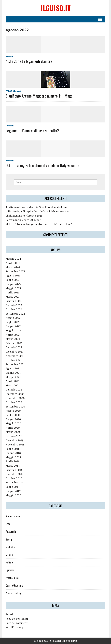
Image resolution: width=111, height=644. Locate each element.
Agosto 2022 (13, 318)
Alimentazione (13, 516)
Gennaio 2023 (14, 305)
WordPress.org (14, 627)
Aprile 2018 (13, 461)
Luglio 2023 (13, 280)
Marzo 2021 (13, 385)
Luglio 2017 (13, 487)
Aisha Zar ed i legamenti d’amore (29, 61)
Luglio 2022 (13, 322)
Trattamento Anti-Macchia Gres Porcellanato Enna (36, 207)
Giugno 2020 (13, 419)
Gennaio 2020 (14, 436)
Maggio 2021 (13, 377)
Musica (9, 555)
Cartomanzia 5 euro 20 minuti (23, 220)
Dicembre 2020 (15, 394)
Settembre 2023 (15, 271)
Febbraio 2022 (14, 343)
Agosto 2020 (13, 411)
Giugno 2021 (13, 373)
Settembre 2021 (15, 364)
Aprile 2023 (13, 292)
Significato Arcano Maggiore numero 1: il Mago (39, 96)
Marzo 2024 (13, 267)
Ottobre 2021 (14, 360)
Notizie (10, 56)
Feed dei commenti (17, 623)
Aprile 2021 (13, 381)
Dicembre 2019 (15, 440)
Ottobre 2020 (14, 402)
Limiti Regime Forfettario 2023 (24, 216)
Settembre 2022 (15, 314)
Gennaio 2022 (14, 347)
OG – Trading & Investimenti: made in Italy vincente (42, 165)
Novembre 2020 (15, 398)
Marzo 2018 (13, 466)
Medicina (10, 547)
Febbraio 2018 (14, 470)
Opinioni (10, 570)
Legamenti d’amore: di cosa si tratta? (32, 131)
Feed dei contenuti (17, 619)
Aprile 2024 (13, 263)
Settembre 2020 (15, 407)
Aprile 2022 (13, 335)
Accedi (9, 614)
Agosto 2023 (13, 275)
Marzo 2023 (13, 297)
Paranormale (13, 91)
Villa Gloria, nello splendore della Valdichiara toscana (37, 211)
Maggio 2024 (13, 259)
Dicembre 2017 (15, 474)
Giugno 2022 (13, 326)
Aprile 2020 (13, 428)
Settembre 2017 (15, 482)
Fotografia (11, 532)
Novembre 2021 (15, 356)
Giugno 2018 (13, 453)
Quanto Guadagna (14, 585)
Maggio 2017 (13, 495)
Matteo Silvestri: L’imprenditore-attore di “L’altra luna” (39, 224)
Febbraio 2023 (14, 301)
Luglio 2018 (13, 449)
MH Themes (73, 641)
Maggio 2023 (13, 288)
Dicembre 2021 (15, 352)
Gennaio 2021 (14, 390)
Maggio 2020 (13, 423)
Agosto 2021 (13, 368)
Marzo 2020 (13, 432)
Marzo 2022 (13, 339)
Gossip (9, 539)
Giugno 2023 (13, 284)
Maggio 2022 (13, 330)
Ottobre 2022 (14, 309)
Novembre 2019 (15, 444)
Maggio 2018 (13, 457)
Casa (8, 524)
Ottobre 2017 (14, 478)
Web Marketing (13, 593)
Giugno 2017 (13, 491)
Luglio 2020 (13, 415)
